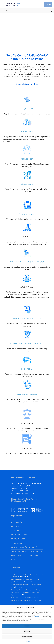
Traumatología (19, 539)
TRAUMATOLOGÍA (27, 214)
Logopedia (16, 560)
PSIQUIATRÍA (27, 109)
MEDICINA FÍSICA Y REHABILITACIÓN (27, 262)
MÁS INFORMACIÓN (38, 616)
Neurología (17, 531)
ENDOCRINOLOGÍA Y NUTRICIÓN (27, 319)
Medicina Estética (20, 535)
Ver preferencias (27, 637)
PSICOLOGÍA (27, 132)
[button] (51, 607)
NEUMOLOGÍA (27, 184)
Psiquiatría (16, 523)
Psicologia (16, 527)
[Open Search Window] (51, 11)
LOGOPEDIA (27, 369)
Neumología (17, 543)
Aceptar (27, 626)
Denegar (27, 631)
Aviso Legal (28, 641)
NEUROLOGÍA (27, 159)
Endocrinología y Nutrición (25, 547)
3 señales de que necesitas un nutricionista (26, 585)
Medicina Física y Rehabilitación (26, 552)
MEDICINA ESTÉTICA (27, 394)
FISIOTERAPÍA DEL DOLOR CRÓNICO (27, 344)
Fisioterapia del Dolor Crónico (26, 556)
